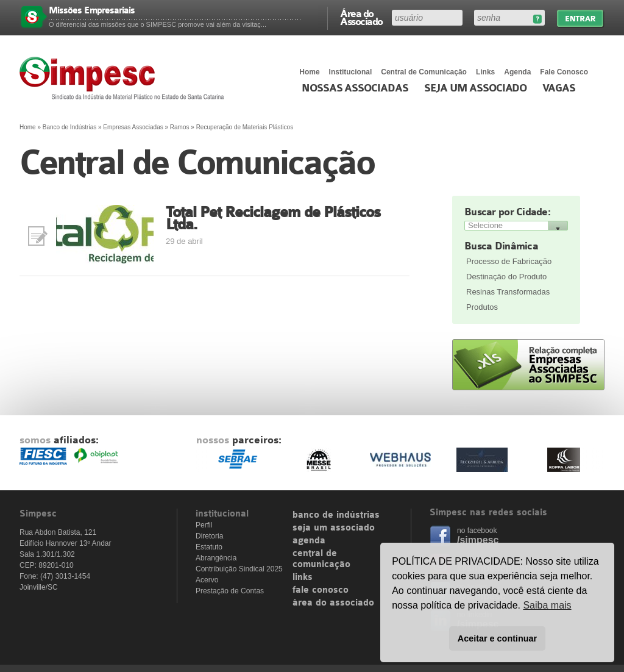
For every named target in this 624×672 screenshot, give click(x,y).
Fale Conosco (564, 72)
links (303, 577)
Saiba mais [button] (547, 605)
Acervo (207, 580)
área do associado (333, 603)
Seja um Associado (476, 88)
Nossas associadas (355, 88)
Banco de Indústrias (69, 127)
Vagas (559, 88)
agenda (309, 541)
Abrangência (216, 558)
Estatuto (209, 547)
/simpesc (478, 540)
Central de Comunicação (424, 72)
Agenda (517, 72)
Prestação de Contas (230, 591)
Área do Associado (361, 17)
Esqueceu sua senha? (537, 19)
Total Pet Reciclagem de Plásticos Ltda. (273, 219)
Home (309, 72)
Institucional (351, 72)
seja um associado (334, 528)
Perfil (204, 525)
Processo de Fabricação (509, 261)
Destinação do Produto (506, 277)
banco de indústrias (336, 515)
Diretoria (209, 536)
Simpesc (125, 78)
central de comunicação (321, 559)
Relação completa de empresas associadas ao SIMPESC (528, 365)
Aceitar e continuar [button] (497, 638)
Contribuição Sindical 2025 (239, 569)
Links (485, 72)
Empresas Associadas (133, 127)
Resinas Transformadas (508, 292)
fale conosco (321, 590)
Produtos (482, 307)
